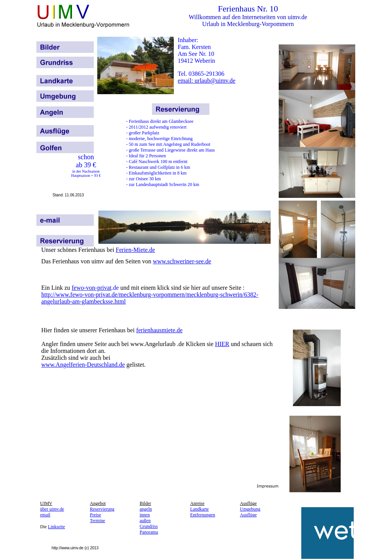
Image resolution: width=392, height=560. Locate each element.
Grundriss (149, 526)
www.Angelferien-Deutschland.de (83, 365)
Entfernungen (203, 515)
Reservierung (102, 509)
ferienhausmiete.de (159, 330)
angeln (146, 509)
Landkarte (200, 509)
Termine (98, 521)
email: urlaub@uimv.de (207, 81)
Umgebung (250, 509)
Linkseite (56, 527)
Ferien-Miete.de (135, 250)
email (45, 515)
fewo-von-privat (91, 288)
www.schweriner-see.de (182, 261)
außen (145, 521)
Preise (96, 515)
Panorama (149, 532)
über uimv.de (52, 509)
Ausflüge (248, 515)
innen (145, 515)
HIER (222, 344)
